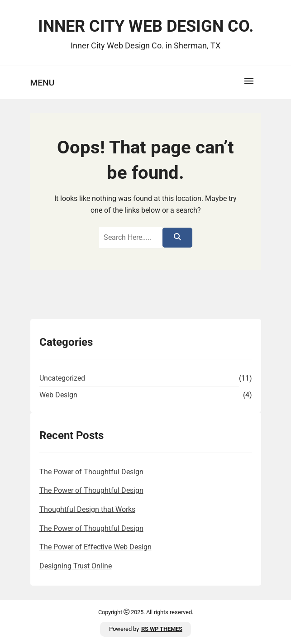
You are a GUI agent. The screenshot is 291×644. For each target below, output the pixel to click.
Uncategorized (62, 378)
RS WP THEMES (162, 629)
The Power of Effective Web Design (95, 547)
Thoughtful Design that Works (87, 509)
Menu (43, 83)
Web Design (58, 395)
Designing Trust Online (76, 566)
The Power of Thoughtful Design (91, 472)
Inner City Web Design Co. (146, 26)
